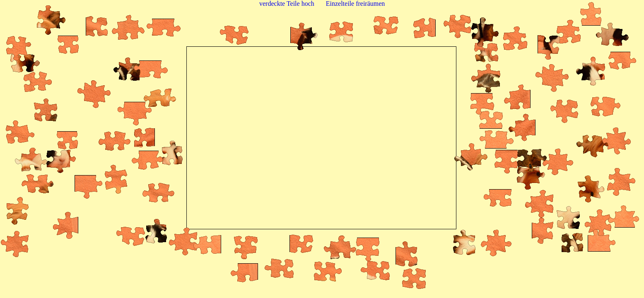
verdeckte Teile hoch (287, 4)
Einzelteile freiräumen (356, 4)
